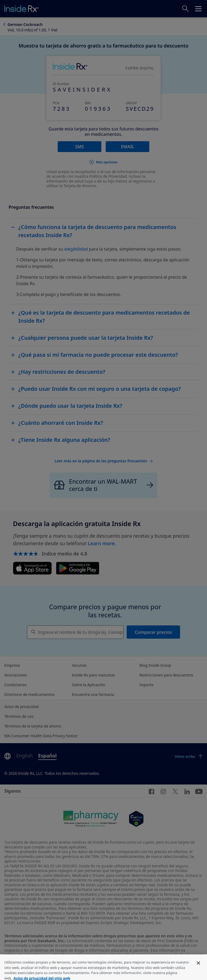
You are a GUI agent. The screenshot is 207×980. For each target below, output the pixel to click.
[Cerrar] (198, 969)
